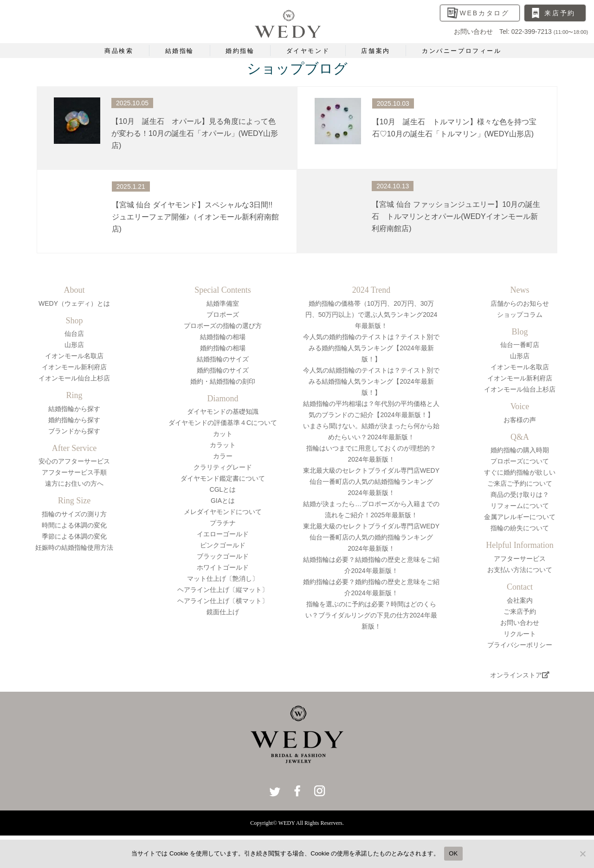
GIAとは (223, 501)
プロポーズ (223, 315)
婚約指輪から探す (74, 420)
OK (453, 853)
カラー (223, 456)
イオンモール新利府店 (74, 367)
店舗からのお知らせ (520, 303)
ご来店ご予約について (520, 483)
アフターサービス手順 (74, 472)
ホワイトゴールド (223, 567)
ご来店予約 (520, 611)
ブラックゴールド (223, 556)
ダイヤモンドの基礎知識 (223, 411)
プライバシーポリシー (520, 645)
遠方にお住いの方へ (74, 483)
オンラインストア (520, 675)
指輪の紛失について (520, 528)
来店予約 (560, 13)
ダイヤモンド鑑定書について (223, 478)
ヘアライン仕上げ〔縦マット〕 (223, 590)
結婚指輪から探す (74, 409)
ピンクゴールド (223, 545)
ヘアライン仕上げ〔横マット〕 (223, 601)
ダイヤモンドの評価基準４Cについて (223, 423)
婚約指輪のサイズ (223, 370)
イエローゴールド (223, 534)
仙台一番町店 (520, 345)
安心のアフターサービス (74, 461)
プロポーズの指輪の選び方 (223, 326)
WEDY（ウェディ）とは (74, 303)
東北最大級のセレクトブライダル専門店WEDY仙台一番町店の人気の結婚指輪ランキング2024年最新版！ (371, 482)
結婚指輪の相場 (223, 337)
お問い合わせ (520, 623)
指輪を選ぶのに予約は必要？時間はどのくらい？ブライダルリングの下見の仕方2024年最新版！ (371, 615)
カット (223, 434)
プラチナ (223, 523)
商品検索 (119, 51)
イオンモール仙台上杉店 (74, 378)
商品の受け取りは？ (520, 495)
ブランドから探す (74, 431)
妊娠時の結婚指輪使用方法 (74, 547)
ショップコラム (520, 315)
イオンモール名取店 (74, 356)
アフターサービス (520, 559)
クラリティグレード (223, 467)
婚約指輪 (240, 51)
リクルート (520, 634)
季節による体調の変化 (74, 536)
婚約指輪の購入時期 (520, 450)
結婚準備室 (223, 303)
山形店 (74, 345)
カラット (223, 445)
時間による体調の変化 (74, 525)
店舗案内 (375, 51)
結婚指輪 (180, 51)
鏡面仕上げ (223, 612)
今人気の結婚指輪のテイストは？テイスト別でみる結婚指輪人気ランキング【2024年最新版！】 (371, 381)
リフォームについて (520, 506)
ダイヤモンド (308, 51)
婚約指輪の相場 (223, 348)
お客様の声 (520, 420)
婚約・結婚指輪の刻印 (223, 381)
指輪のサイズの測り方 (74, 514)
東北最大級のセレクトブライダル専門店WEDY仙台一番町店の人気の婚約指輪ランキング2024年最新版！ (371, 537)
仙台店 (74, 334)
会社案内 (520, 600)
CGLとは (223, 489)
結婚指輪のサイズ (223, 359)
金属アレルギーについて (520, 517)
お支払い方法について (520, 570)
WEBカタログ (485, 13)
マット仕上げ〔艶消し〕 (223, 579)
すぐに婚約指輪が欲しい (520, 472)
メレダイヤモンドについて (223, 512)
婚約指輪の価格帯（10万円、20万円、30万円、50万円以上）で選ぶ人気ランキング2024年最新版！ (371, 315)
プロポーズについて (520, 461)
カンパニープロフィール (462, 51)
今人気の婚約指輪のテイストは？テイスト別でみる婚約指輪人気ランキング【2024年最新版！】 (371, 348)
